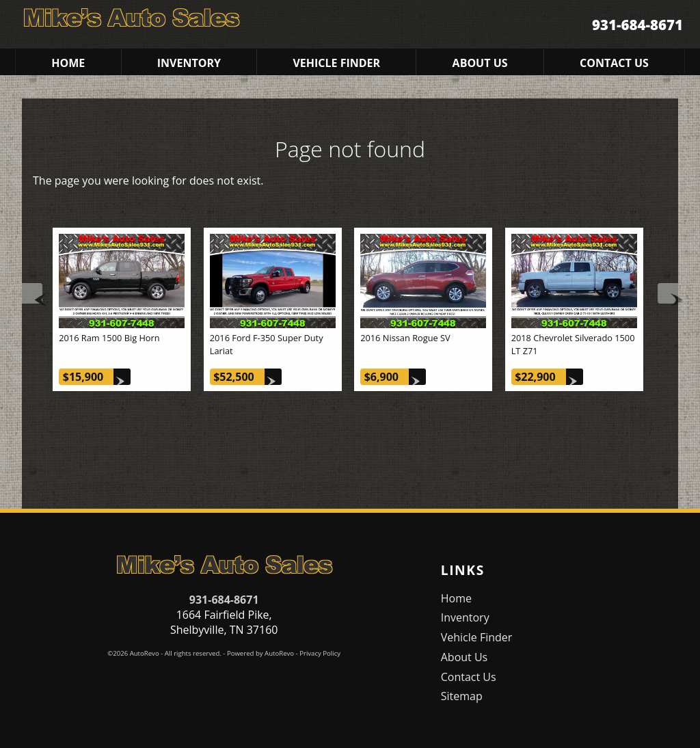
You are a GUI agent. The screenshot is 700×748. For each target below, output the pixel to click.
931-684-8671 (224, 600)
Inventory (465, 617)
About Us (465, 657)
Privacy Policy (320, 653)
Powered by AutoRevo (260, 653)
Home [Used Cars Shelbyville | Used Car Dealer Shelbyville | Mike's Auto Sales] (68, 63)
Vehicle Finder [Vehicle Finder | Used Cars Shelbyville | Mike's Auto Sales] (336, 63)
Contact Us (469, 677)
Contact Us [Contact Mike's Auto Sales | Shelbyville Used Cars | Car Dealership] (614, 63)
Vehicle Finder (477, 637)
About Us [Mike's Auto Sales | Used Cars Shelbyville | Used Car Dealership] (480, 63)
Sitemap (462, 696)
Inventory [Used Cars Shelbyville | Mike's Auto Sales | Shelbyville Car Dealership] (189, 63)
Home (456, 598)
